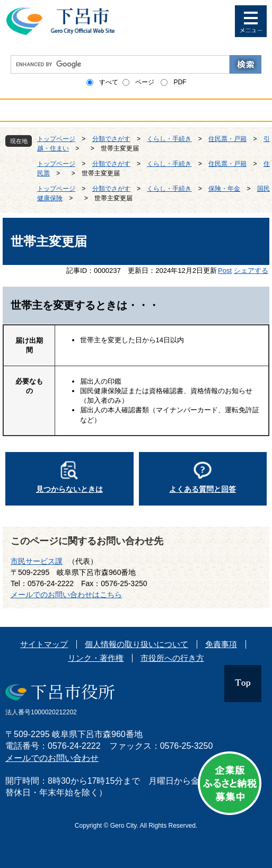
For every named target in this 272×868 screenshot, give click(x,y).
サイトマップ (44, 644)
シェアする (251, 271)
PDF (180, 82)
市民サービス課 (37, 561)
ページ (145, 82)
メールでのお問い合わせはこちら (66, 595)
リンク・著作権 (96, 658)
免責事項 (221, 644)
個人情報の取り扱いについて (137, 644)
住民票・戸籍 (227, 139)
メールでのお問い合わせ (52, 758)
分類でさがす (111, 139)
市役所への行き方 (172, 658)
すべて (109, 82)
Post (225, 271)
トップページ (56, 139)
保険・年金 (224, 189)
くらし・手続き (169, 139)
